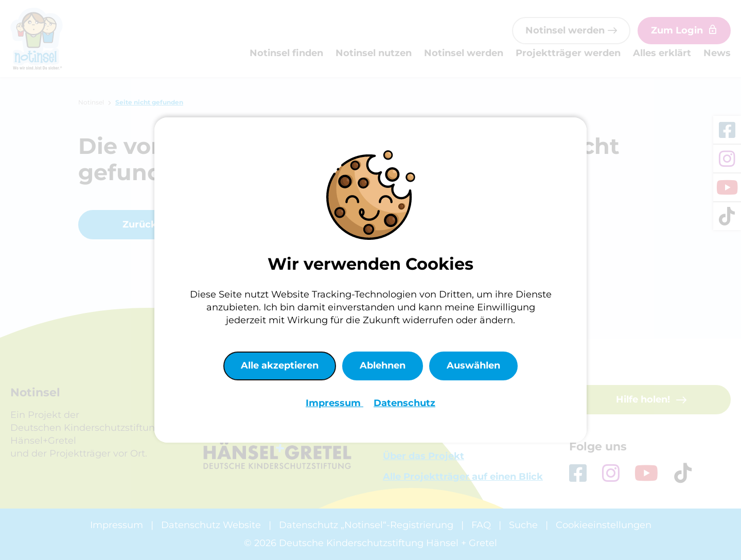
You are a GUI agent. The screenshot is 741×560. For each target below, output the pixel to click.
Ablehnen (383, 365)
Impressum (334, 403)
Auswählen (473, 365)
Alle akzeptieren (280, 365)
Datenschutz (404, 403)
